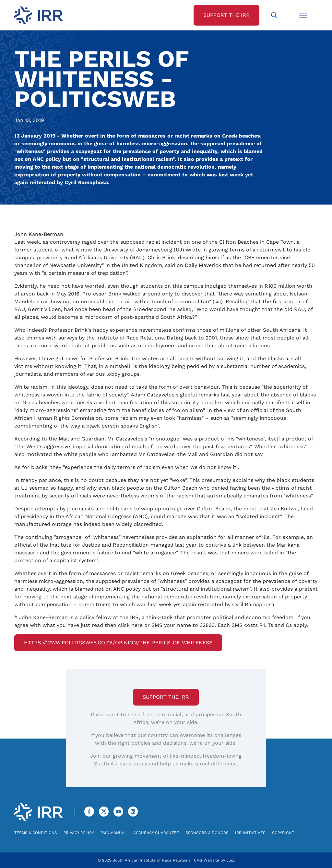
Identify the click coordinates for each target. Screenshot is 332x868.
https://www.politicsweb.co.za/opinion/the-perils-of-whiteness (118, 643)
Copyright (283, 833)
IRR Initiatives (250, 833)
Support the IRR (166, 697)
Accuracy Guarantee (156, 833)
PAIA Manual (114, 833)
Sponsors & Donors (207, 833)
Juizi (231, 860)
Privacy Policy (79, 833)
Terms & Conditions (36, 833)
